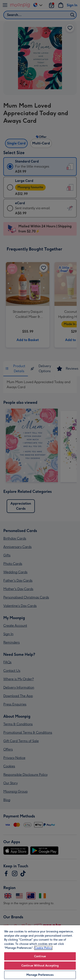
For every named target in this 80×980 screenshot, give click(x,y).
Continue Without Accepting (40, 966)
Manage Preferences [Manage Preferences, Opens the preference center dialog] (40, 975)
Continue (40, 956)
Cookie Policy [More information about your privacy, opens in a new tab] (43, 948)
